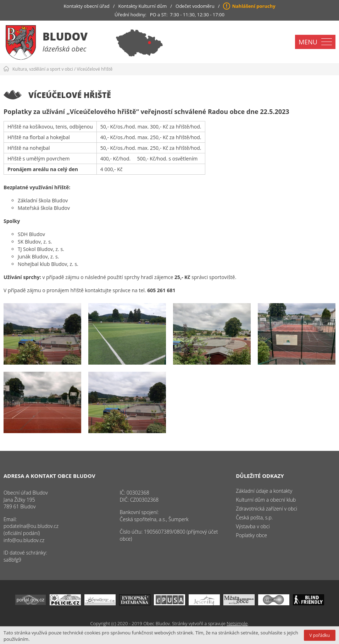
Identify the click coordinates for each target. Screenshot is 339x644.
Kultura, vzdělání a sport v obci (43, 69)
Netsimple (237, 623)
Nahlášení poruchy (254, 6)
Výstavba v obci (253, 526)
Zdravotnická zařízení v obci (266, 509)
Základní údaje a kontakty (264, 491)
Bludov (65, 36)
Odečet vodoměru (195, 6)
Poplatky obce (251, 535)
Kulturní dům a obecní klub (266, 500)
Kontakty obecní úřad (86, 6)
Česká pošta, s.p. (254, 517)
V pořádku (320, 635)
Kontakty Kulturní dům (143, 6)
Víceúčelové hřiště (95, 69)
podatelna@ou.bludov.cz (31, 526)
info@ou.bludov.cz (24, 540)
